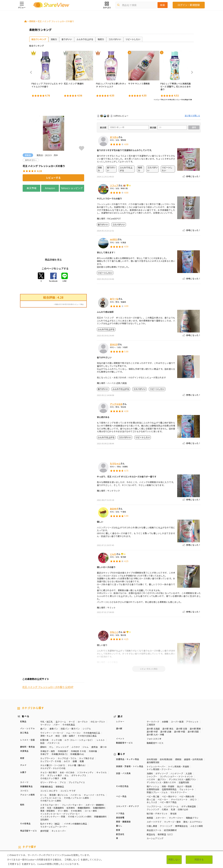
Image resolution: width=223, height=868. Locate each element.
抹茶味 (45, 834)
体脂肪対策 (152, 828)
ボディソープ (162, 748)
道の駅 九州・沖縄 (155, 709)
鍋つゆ (103, 721)
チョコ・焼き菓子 (49, 747)
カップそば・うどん (67, 732)
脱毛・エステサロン (193, 796)
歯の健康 (46, 831)
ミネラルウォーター (50, 779)
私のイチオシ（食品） (51, 798)
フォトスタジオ (154, 713)
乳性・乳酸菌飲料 (56, 782)
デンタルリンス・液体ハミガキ (161, 756)
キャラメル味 (57, 834)
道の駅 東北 (168, 703)
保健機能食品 (26, 761)
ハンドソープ (177, 748)
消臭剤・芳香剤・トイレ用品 (130, 740)
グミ (42, 749)
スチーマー (161, 792)
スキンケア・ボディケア (128, 781)
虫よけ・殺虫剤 (184, 760)
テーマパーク (153, 696)
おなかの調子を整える (118, 828)
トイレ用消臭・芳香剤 (179, 740)
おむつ (193, 773)
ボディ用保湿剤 (189, 781)
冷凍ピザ (44, 728)
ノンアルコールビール (51, 772)
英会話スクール (154, 804)
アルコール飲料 (27, 769)
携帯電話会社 (181, 800)
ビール (43, 769)
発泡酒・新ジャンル (59, 769)
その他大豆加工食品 (87, 710)
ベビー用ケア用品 (168, 776)
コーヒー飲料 (91, 785)
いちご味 (188, 831)
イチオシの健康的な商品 (75, 798)
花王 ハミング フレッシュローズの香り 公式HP (48, 380)
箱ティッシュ (153, 760)
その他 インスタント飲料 (80, 791)
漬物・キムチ (47, 710)
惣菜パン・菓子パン (70, 703)
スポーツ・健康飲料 (95, 779)
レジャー (120, 696)
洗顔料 (150, 748)
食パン (43, 703)
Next (191, 72)
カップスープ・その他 (51, 735)
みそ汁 (67, 735)
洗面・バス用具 (123, 748)
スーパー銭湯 (177, 696)
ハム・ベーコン (73, 707)
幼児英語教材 (170, 804)
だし (51, 721)
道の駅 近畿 (166, 706)
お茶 (42, 782)
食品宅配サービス (28, 805)
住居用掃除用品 (169, 763)
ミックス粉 (57, 714)
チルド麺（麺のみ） (77, 739)
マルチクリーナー (179, 766)
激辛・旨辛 (23, 834)
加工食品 (24, 707)
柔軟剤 (32, 21)
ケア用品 (120, 788)
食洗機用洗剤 (153, 736)
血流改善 (135, 831)
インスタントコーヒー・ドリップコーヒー (60, 788)
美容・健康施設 (123, 796)
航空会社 (120, 809)
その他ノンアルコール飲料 (76, 772)
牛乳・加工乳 (47, 696)
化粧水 (165, 783)
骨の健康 (171, 828)
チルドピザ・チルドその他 (53, 742)
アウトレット (192, 696)
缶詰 (42, 717)
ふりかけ (76, 721)
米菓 (64, 752)
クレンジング (153, 783)
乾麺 (82, 735)
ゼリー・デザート (49, 756)
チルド (23, 739)
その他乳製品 (69, 699)
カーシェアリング (155, 812)
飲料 (22, 779)
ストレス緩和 (59, 831)
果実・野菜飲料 (48, 785)
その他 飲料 (76, 785)
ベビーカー (163, 773)
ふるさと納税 (197, 800)
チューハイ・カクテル (94, 769)
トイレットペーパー (156, 740)
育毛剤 (173, 788)
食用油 (94, 721)
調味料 (43, 721)
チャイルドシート (179, 773)
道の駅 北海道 (153, 703)
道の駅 (119, 703)
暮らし (119, 800)
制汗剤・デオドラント (157, 788)
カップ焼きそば (86, 732)
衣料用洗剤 (152, 733)
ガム (67, 749)
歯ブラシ (162, 753)
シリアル (87, 703)
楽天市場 (32, 188)
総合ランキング (39, 39)
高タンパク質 (138, 828)
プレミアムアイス (77, 756)
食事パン (54, 703)
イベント (120, 713)
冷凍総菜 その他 (78, 725)
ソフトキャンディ (85, 747)
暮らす (121, 728)
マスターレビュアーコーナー (54, 801)
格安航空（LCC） (166, 808)
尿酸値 (178, 831)
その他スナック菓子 (50, 752)
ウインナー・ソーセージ (52, 707)
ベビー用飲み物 (187, 771)
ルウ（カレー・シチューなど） (79, 714)
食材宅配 (44, 805)
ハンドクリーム (171, 781)
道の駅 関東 (195, 703)
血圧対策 (22, 831)
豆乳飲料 (44, 794)
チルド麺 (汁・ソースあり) (53, 739)
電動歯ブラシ (192, 792)
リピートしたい (133, 39)
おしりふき (152, 776)
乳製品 (23, 696)
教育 (118, 804)
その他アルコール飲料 (51, 775)
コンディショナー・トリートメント (176, 751)
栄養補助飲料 (100, 791)
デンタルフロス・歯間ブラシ (182, 753)
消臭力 (54, 39)
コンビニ (24, 765)
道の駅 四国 (193, 706)
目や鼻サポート (165, 831)
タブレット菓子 (55, 749)
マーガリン (45, 699)
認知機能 (109, 831)
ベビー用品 (121, 771)
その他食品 (25, 798)
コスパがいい (115, 39)
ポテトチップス (79, 749)
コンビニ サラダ (68, 765)
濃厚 (197, 831)
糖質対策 (79, 828)
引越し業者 (152, 800)
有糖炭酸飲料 (99, 782)
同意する (199, 860)
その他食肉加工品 (92, 707)
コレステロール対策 (93, 831)
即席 (22, 732)
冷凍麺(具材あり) (59, 728)
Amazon (50, 188)
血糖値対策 (34, 831)
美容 (162, 828)
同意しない (174, 860)
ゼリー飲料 (63, 785)
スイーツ (24, 757)
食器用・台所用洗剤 (193, 733)
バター (57, 699)
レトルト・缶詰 (27, 714)
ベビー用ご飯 (153, 771)
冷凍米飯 (93, 725)
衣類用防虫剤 (153, 763)
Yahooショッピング (72, 188)
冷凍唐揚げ (63, 725)
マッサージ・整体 (172, 796)
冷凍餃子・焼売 (48, 725)
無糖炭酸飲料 (84, 782)
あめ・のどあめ (67, 747)
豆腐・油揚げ (69, 710)
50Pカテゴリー (59, 828)
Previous (32, 72)
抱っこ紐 (151, 773)
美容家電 (120, 792)
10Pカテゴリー (25, 828)
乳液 (173, 783)
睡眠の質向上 (74, 831)
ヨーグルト (83, 696)
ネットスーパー (59, 805)
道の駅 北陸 (182, 703)
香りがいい (67, 39)
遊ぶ (120, 691)
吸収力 (101, 39)
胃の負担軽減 (122, 831)
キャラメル (102, 747)
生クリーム (61, 696)
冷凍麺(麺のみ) (77, 728)
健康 (71, 828)
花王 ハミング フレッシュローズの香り (56, 21)
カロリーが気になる (96, 828)
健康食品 (60, 761)
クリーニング (166, 800)
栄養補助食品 (47, 761)
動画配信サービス (124, 717)
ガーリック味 (72, 834)
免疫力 (181, 828)
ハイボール (76, 769)
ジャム (85, 721)
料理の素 (44, 714)
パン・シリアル (27, 703)
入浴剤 (189, 748)
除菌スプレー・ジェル (157, 766)
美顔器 (150, 792)
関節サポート (148, 831)
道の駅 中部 (152, 706)
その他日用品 (122, 761)
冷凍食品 (24, 725)
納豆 (58, 710)
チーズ (72, 696)
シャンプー (152, 751)
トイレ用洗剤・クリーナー (159, 743)
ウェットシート (187, 763)
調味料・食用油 (27, 721)
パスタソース (53, 717)
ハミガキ (151, 753)
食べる (25, 691)
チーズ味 (35, 834)
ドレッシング (62, 721)
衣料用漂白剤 (166, 733)
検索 (163, 5)
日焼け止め (183, 783)
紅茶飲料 (71, 782)
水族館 (165, 696)
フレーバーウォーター (72, 779)
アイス (63, 756)
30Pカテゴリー (42, 828)
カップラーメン (48, 732)
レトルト (101, 714)
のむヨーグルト (98, 696)
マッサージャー (176, 792)
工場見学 (151, 699)
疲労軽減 (191, 828)
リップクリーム (154, 781)
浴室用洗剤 (184, 756)
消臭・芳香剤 (168, 760)
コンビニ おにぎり (49, 765)
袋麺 (75, 735)
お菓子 (23, 747)
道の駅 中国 (180, 706)
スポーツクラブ (154, 796)
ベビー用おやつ (169, 771)
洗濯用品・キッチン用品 (128, 734)
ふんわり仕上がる (85, 39)
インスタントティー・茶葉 (53, 791)
